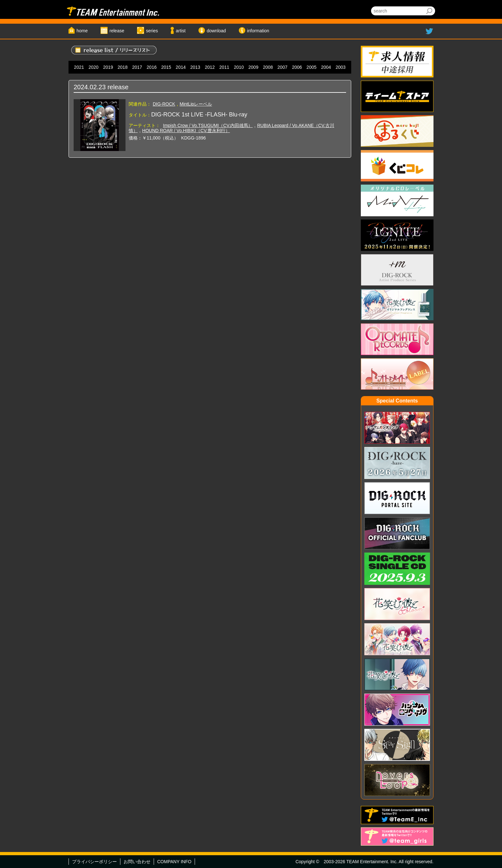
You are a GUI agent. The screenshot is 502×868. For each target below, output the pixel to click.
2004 (326, 67)
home (82, 31)
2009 (253, 67)
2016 (152, 67)
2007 (283, 67)
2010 (239, 67)
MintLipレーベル (196, 104)
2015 (166, 67)
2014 (181, 67)
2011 (224, 67)
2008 (268, 67)
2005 (311, 67)
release (117, 31)
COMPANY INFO (174, 862)
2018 (122, 67)
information (258, 31)
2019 (108, 67)
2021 (79, 67)
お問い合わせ (137, 862)
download (216, 31)
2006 (297, 67)
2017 (137, 67)
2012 (210, 67)
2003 (340, 67)
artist (181, 31)
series (152, 31)
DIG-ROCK (164, 104)
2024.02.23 (90, 87)
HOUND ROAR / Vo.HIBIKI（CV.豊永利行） (186, 131)
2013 (195, 67)
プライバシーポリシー (94, 862)
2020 (94, 67)
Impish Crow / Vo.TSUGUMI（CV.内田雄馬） (208, 125)
